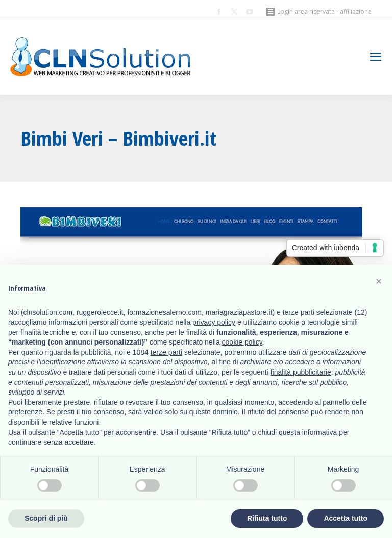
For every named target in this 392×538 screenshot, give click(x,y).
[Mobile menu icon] (376, 57)
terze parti (166, 352)
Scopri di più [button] (46, 518)
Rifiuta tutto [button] (267, 518)
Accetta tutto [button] (346, 518)
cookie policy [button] (242, 342)
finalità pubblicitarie (301, 372)
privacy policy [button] (214, 322)
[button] (379, 281)
